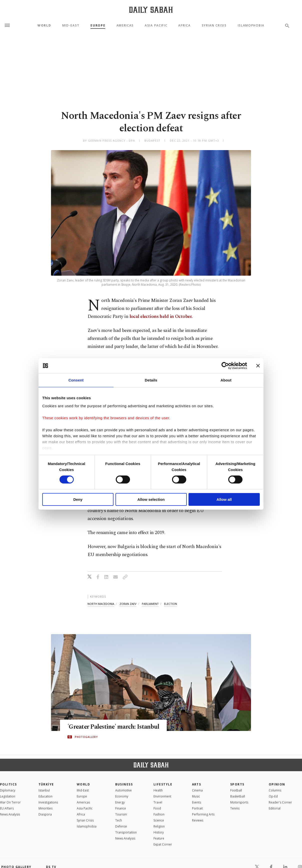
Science (159, 820)
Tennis (235, 808)
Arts (197, 784)
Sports (237, 784)
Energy (120, 802)
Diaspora (45, 814)
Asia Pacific (156, 26)
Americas (125, 26)
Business (124, 784)
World (44, 26)
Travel (158, 802)
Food (157, 808)
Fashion (159, 814)
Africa (184, 26)
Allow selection (151, 499)
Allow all (224, 499)
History (159, 832)
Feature (159, 838)
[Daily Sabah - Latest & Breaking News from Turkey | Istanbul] (151, 10)
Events (196, 802)
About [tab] (226, 380)
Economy (122, 796)
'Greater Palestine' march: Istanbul (114, 727)
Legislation (8, 796)
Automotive (123, 790)
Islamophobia (251, 26)
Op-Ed (273, 796)
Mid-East (71, 26)
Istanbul (44, 790)
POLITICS (8, 784)
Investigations (48, 802)
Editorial (275, 808)
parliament (150, 604)
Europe (98, 26)
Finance (121, 808)
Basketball (238, 796)
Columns (275, 790)
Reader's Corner (280, 802)
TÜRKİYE (46, 784)
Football (236, 790)
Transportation (126, 832)
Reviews (198, 820)
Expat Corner (163, 844)
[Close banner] (258, 366)
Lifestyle (163, 784)
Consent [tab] (76, 380)
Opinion (277, 784)
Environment (162, 796)
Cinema (197, 790)
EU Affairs (7, 808)
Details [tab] (151, 380)
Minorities (45, 808)
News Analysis (10, 814)
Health (158, 790)
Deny (78, 499)
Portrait (197, 808)
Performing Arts (203, 814)
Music (196, 796)
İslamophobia (87, 826)
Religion (159, 826)
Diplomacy (8, 790)
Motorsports (239, 802)
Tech (119, 820)
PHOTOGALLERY (86, 737)
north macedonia (101, 604)
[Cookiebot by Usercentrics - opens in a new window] (225, 366)
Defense (121, 826)
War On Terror (10, 802)
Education (45, 796)
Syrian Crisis (214, 26)
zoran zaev (128, 604)
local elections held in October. (160, 317)
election (170, 604)
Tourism (121, 814)
